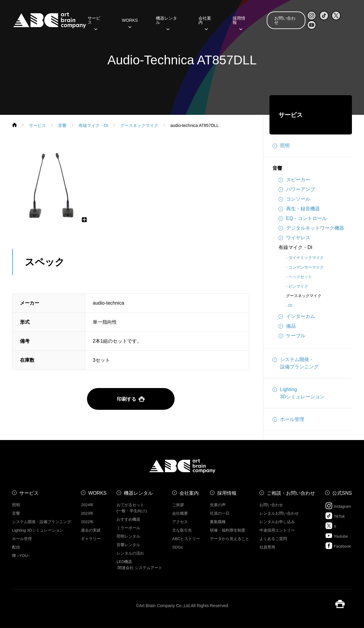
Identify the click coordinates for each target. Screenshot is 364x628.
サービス (94, 22)
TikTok (335, 516)
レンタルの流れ (130, 553)
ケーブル (292, 336)
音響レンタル (128, 545)
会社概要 (180, 513)
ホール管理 (288, 419)
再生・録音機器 (299, 209)
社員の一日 (220, 513)
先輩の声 (218, 505)
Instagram (338, 506)
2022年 (87, 522)
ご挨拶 (178, 505)
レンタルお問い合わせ (279, 513)
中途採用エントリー (277, 530)
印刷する (131, 399)
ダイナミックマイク (306, 258)
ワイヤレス (294, 238)
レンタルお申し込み (277, 522)
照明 (281, 146)
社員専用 (267, 547)
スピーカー (294, 180)
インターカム (297, 316)
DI (290, 305)
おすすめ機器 (128, 519)
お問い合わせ (285, 20)
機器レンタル (166, 22)
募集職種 (218, 522)
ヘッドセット (300, 277)
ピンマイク (298, 286)
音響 (277, 168)
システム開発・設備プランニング (296, 363)
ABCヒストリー (186, 539)
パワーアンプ (297, 189)
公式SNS (342, 493)
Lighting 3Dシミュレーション (38, 530)
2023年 (87, 513)
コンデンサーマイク (306, 267)
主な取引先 (182, 530)
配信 (16, 547)
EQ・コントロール (303, 219)
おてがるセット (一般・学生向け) (132, 508)
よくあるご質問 (273, 539)
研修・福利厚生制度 (228, 530)
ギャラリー (91, 539)
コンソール (294, 199)
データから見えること (230, 539)
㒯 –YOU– (21, 556)
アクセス (180, 522)
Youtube (337, 536)
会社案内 (205, 22)
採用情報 (239, 22)
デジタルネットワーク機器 (311, 228)
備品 (287, 326)
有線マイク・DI (295, 247)
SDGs (177, 547)
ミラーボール (128, 528)
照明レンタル (128, 536)
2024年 (87, 505)
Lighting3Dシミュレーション (299, 393)
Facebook (338, 546)
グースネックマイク (304, 296)
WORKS (130, 22)
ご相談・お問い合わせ (291, 493)
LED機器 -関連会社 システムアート (139, 565)
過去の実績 (91, 530)
